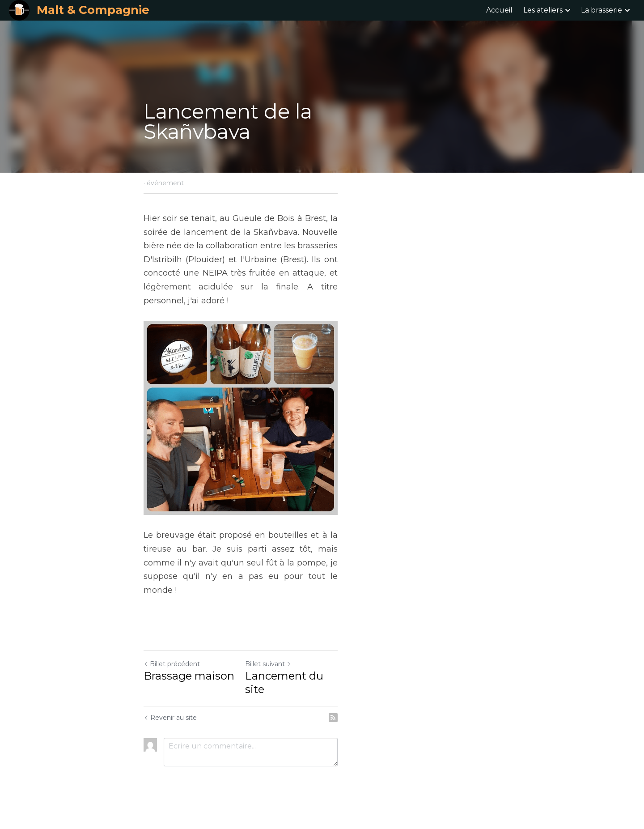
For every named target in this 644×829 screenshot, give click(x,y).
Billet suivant (350, 688)
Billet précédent (172, 688)
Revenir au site (171, 728)
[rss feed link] (496, 728)
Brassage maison (189, 699)
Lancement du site (377, 699)
